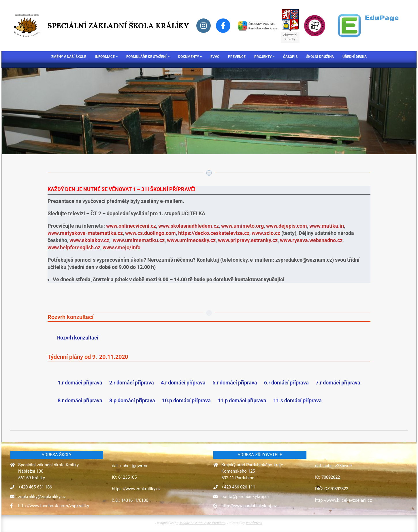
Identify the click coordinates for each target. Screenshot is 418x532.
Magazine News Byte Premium (202, 523)
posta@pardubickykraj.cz (245, 497)
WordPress (254, 523)
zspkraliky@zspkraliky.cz (42, 497)
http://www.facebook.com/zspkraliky (54, 506)
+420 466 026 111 (238, 487)
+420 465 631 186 (35, 487)
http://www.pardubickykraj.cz (249, 506)
